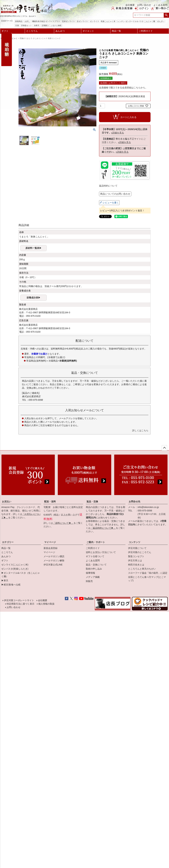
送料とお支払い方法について (101, 552)
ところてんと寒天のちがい (142, 569)
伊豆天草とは (135, 560)
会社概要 (130, 5)
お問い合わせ (144, 5)
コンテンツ (135, 542)
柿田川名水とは (136, 565)
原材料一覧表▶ (34, 248)
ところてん (32, 31)
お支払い (7, 502)
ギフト (5, 31)
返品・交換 (92, 502)
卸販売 (89, 581)
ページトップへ (164, 448)
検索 (166, 15)
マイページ (50, 542)
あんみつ (60, 31)
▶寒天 (5, 580)
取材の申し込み (94, 569)
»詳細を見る (118, 133)
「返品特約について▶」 (103, 528)
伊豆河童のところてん (140, 552)
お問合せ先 (135, 502)
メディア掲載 (93, 577)
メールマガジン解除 (54, 560)
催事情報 (90, 573)
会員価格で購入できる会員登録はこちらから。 (123, 88)
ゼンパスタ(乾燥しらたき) (15, 569)
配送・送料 (50, 502)
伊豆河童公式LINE (53, 565)
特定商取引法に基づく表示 (20, 605)
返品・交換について (96, 565)
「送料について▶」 (63, 523)
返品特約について (108, 186)
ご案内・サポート (96, 542)
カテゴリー (8, 542)
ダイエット (88, 31)
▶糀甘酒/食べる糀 (11, 585)
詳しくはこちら (140, 430)
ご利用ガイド (146, 31)
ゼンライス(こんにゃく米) (15, 565)
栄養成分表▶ (34, 298)
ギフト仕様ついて (95, 556)
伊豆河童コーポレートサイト (19, 601)
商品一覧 (116, 31)
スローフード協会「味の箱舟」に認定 (148, 573)
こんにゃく (13, 38)
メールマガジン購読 (54, 556)
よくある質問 (160, 5)
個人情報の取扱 (46, 605)
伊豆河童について (137, 548)
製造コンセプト (136, 556)
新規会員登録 (51, 548)
